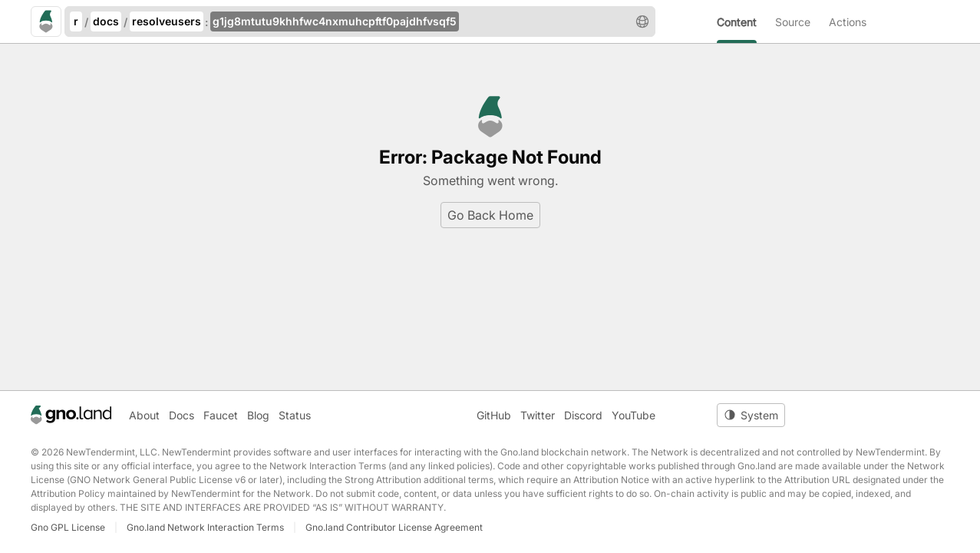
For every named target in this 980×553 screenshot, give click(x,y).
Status (295, 415)
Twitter (538, 415)
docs (106, 21)
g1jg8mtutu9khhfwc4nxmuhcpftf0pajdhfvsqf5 (335, 21)
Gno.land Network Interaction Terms (205, 527)
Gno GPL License (68, 527)
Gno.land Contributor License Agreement (394, 527)
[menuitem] (746, 22)
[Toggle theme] (751, 415)
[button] (642, 22)
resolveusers (167, 21)
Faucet (221, 415)
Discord (583, 415)
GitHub (494, 415)
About (144, 415)
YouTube (634, 415)
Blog (258, 415)
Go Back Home (490, 215)
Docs (181, 415)
